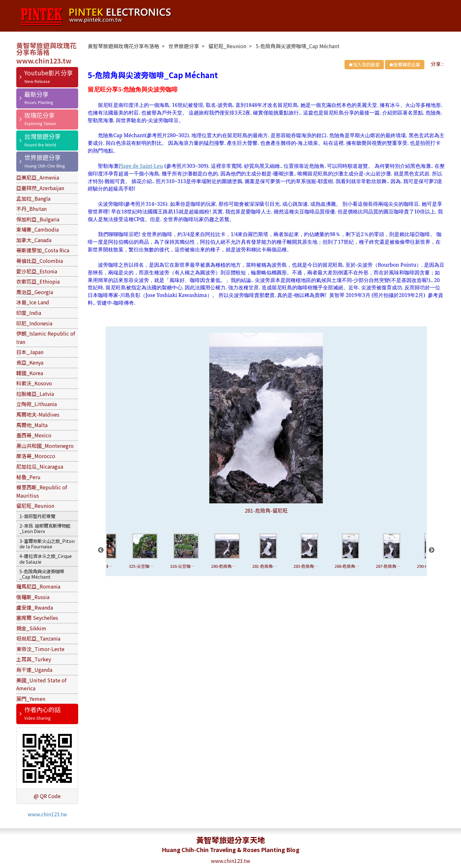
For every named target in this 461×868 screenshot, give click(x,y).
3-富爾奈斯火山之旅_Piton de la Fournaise (47, 544)
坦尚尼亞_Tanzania (38, 638)
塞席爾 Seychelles (37, 618)
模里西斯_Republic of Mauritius (42, 491)
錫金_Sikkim (31, 628)
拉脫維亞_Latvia (35, 394)
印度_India (29, 313)
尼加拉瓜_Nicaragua (40, 466)
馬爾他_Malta (32, 425)
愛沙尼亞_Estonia (37, 271)
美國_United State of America (41, 684)
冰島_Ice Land (33, 302)
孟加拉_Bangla (33, 198)
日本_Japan (30, 352)
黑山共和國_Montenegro (45, 446)
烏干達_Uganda (34, 670)
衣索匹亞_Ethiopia (38, 281)
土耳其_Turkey (34, 659)
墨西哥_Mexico (34, 435)
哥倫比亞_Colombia (40, 261)
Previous (101, 550)
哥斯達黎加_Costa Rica (43, 250)
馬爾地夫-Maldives (38, 414)
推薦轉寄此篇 (405, 64)
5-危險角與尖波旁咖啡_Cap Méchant (42, 574)
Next (432, 550)
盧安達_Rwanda (35, 607)
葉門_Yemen (31, 699)
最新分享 (36, 94)
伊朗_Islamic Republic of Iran (46, 338)
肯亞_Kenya (30, 362)
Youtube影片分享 (48, 73)
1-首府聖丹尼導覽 (37, 516)
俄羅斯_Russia (33, 597)
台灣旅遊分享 (42, 136)
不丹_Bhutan (31, 209)
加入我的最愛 (364, 64)
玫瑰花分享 (39, 115)
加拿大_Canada (34, 240)
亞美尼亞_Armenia (38, 177)
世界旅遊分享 (42, 157)
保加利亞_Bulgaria (38, 219)
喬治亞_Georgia (35, 292)
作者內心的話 (42, 709)
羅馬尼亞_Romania (38, 586)
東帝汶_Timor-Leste (40, 649)
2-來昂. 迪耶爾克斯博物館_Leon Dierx (45, 528)
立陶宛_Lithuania (37, 404)
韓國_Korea (30, 373)
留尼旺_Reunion (35, 506)
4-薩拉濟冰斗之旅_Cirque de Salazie (46, 559)
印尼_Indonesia (34, 323)
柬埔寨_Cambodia (37, 229)
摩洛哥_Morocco (36, 456)
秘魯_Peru (28, 477)
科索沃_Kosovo (34, 383)
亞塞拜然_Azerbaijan (40, 188)
